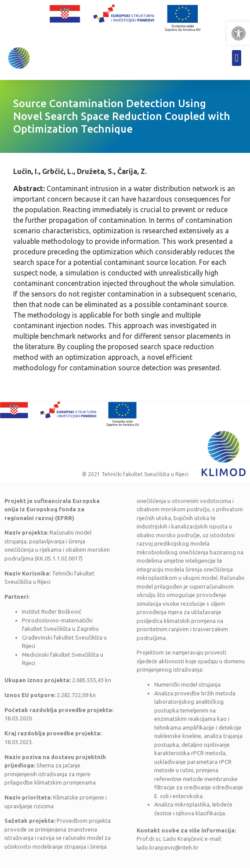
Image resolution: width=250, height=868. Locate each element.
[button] (239, 33)
